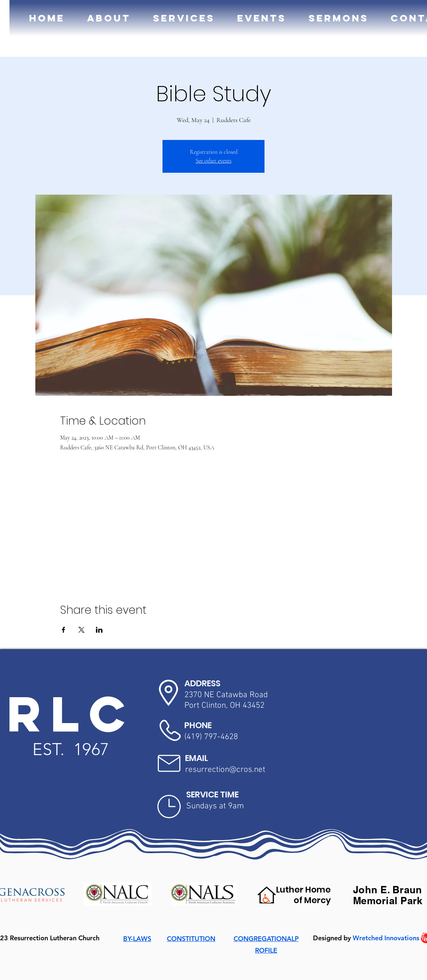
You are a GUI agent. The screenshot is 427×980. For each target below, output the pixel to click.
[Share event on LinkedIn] (99, 630)
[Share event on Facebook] (64, 630)
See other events (213, 161)
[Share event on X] (81, 630)
